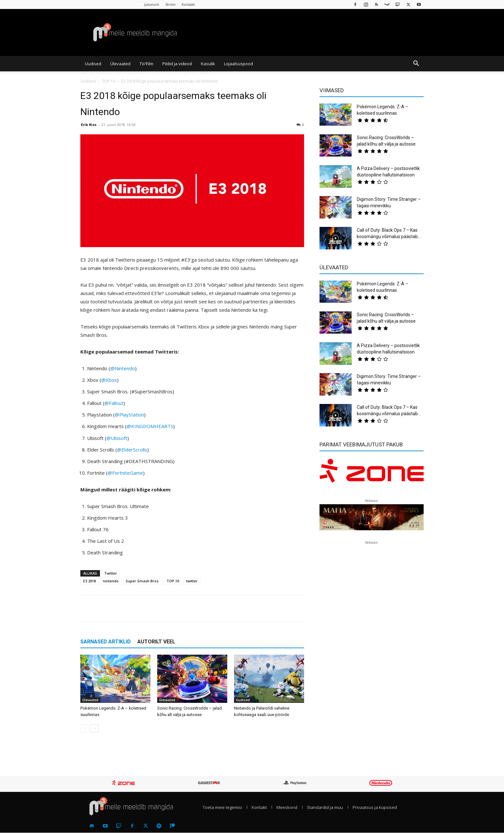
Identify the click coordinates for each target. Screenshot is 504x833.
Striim (170, 4)
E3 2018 (90, 581)
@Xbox (109, 380)
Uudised (93, 64)
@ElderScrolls (132, 450)
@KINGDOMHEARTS (150, 426)
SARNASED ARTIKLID (106, 642)
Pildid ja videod (177, 64)
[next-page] (95, 728)
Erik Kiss (89, 125)
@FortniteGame (125, 473)
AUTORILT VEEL (156, 642)
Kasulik (208, 64)
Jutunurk (152, 4)
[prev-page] (84, 728)
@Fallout (114, 403)
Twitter (111, 573)
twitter (192, 581)
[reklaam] (372, 474)
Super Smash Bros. (143, 581)
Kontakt (188, 4)
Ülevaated (120, 64)
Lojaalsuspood (239, 64)
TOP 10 (108, 81)
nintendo (111, 581)
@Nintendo (123, 368)
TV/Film (146, 64)
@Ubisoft (117, 438)
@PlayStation (129, 415)
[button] (416, 64)
